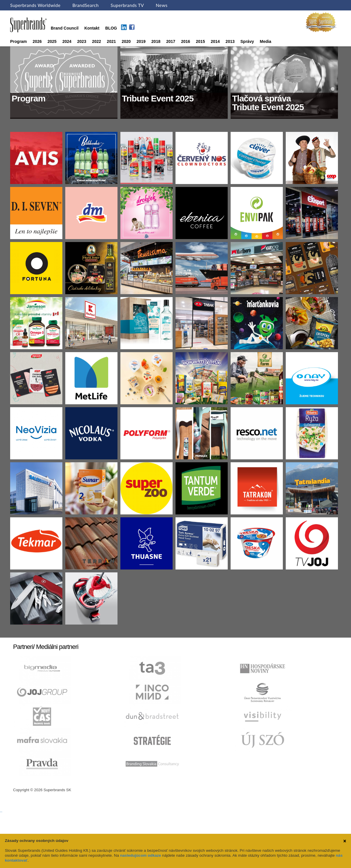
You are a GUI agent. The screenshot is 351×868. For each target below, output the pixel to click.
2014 (215, 41)
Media (265, 41)
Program (19, 41)
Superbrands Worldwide (35, 5)
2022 (96, 41)
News (162, 5)
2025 (52, 41)
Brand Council (65, 28)
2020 (126, 41)
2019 (141, 41)
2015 (200, 41)
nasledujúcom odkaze (141, 855)
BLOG (111, 28)
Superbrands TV (127, 5)
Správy (247, 41)
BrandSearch (85, 5)
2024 (67, 41)
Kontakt (92, 28)
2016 (186, 41)
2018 (156, 41)
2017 (171, 41)
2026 (37, 41)
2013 (230, 41)
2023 (82, 41)
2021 (111, 41)
